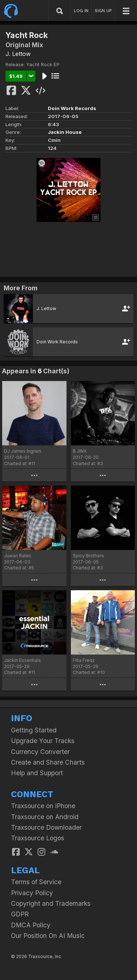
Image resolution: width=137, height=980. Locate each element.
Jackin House (65, 132)
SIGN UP (103, 11)
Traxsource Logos (38, 838)
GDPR (20, 914)
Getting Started (34, 730)
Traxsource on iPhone (43, 806)
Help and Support (37, 773)
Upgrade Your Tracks (43, 741)
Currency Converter (40, 752)
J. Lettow (18, 54)
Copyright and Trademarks (51, 903)
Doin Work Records (72, 108)
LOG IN (81, 11)
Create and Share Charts (48, 762)
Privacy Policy (32, 893)
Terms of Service (36, 882)
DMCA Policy (31, 925)
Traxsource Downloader (46, 827)
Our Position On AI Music (48, 936)
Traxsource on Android (45, 817)
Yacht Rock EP (43, 64)
